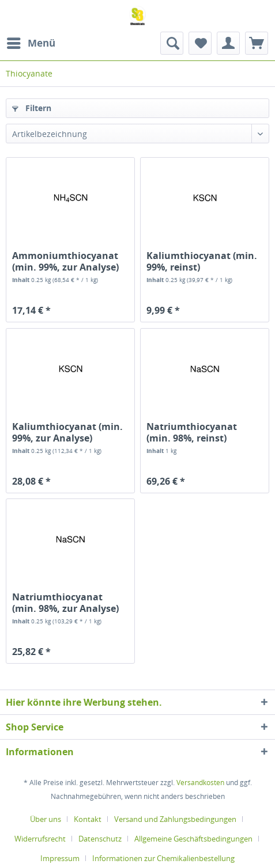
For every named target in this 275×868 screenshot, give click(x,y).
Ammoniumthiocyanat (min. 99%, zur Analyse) (65, 261)
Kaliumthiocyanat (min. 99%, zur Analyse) (67, 432)
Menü (31, 42)
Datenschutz (100, 839)
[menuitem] (31, 43)
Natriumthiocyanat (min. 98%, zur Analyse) (65, 603)
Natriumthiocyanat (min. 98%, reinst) (192, 432)
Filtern (32, 108)
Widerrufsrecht (40, 839)
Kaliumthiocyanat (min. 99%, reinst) (202, 261)
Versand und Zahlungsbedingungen (175, 819)
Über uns (46, 819)
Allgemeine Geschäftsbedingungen (193, 839)
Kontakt (88, 819)
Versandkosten (200, 783)
